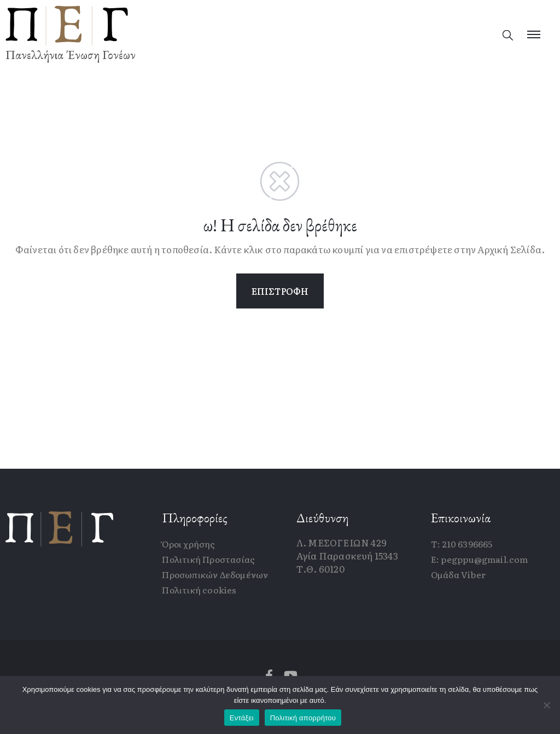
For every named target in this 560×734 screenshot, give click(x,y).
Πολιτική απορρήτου (303, 718)
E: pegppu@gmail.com (480, 559)
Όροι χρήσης (188, 544)
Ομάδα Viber (458, 574)
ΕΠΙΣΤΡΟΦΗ (280, 291)
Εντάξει (242, 718)
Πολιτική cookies (199, 590)
